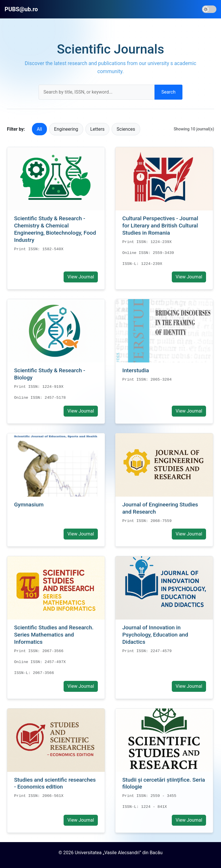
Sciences (126, 129)
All (39, 129)
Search (168, 92)
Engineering (66, 129)
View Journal (81, 277)
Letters (98, 129)
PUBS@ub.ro (21, 9)
